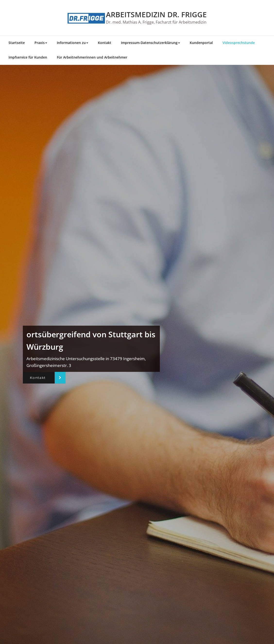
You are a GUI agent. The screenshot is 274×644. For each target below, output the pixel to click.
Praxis (41, 43)
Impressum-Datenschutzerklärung (150, 43)
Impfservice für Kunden (28, 57)
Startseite (17, 43)
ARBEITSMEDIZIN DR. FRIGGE (156, 14)
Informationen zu (73, 43)
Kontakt (105, 43)
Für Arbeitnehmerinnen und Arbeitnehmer (92, 57)
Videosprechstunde (239, 43)
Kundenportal (201, 43)
